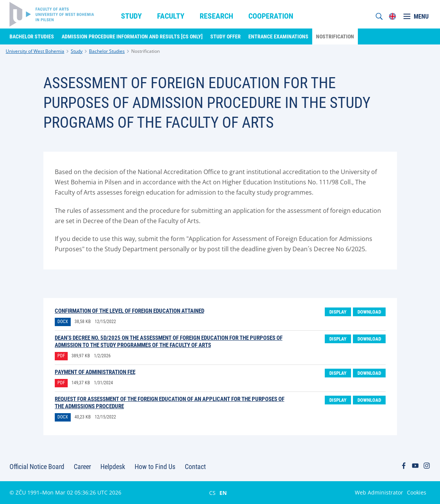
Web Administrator (379, 492)
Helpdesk (113, 467)
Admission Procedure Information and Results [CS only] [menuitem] (132, 36)
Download (369, 312)
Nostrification (145, 51)
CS (212, 493)
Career (82, 467)
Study (77, 51)
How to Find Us (155, 467)
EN (223, 493)
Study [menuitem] (131, 16)
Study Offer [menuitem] (226, 36)
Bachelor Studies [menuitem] (32, 36)
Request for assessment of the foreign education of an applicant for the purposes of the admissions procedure (170, 403)
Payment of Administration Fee (95, 372)
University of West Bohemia (35, 51)
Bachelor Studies (107, 51)
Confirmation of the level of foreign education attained (129, 311)
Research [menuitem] (216, 16)
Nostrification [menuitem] (335, 36)
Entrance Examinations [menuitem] (278, 36)
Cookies (417, 492)
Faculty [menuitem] (171, 16)
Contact (195, 467)
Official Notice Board (37, 467)
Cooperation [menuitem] (271, 16)
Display (338, 312)
